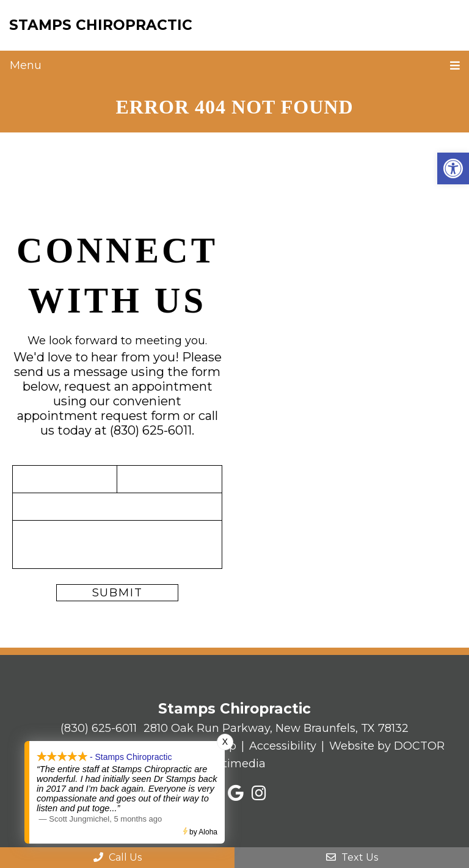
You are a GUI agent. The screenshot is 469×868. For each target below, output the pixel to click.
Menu (26, 65)
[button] (453, 168)
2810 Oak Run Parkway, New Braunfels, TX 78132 (276, 728)
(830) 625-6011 (151, 430)
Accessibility (283, 746)
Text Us (352, 857)
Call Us (118, 857)
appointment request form (99, 416)
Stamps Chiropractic (101, 25)
